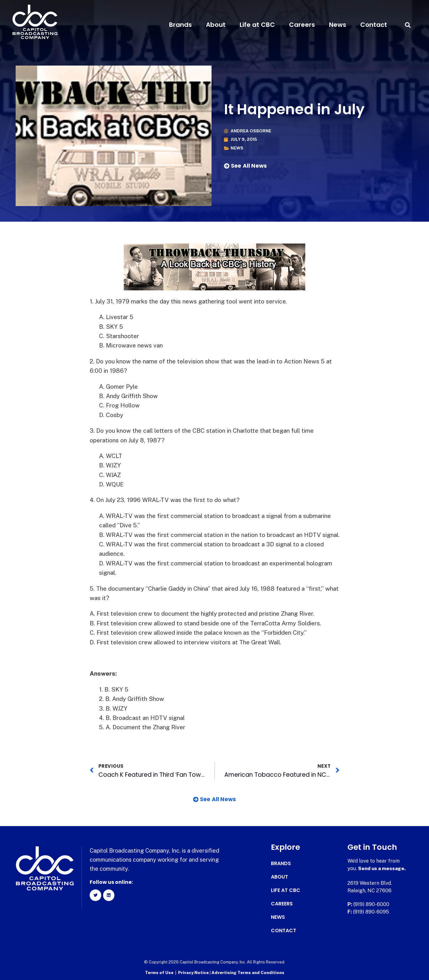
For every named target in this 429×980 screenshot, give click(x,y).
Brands (180, 25)
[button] (408, 25)
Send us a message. (382, 868)
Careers (302, 25)
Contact (374, 25)
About (216, 25)
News (338, 25)
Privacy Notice (194, 972)
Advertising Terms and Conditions (248, 972)
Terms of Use (159, 972)
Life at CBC (257, 25)
